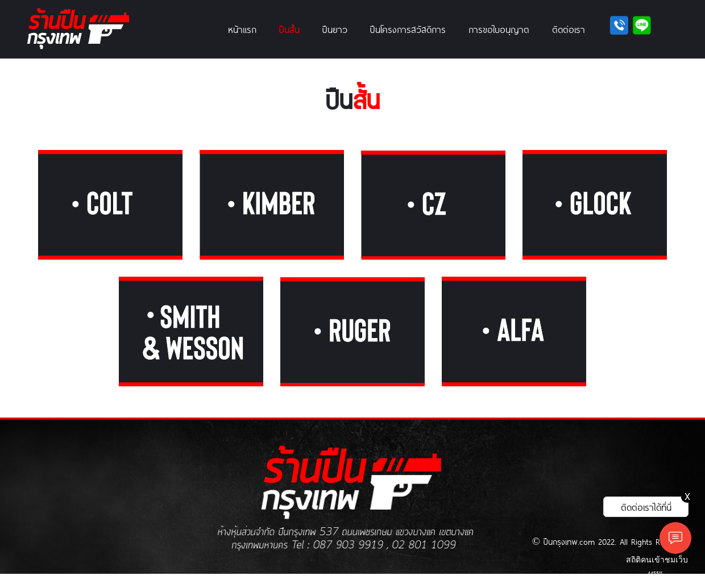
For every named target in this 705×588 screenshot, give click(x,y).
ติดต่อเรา (569, 29)
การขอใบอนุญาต (499, 29)
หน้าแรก (242, 29)
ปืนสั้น (289, 29)
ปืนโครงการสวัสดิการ (408, 29)
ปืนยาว (335, 29)
